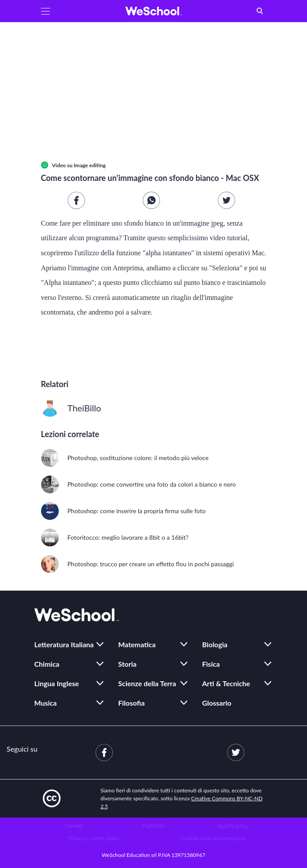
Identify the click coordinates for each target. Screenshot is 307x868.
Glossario (217, 703)
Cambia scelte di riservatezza (213, 838)
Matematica (137, 644)
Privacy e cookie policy (94, 838)
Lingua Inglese (57, 683)
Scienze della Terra (147, 683)
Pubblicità (153, 826)
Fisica (211, 664)
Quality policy (233, 826)
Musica (46, 703)
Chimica (47, 664)
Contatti (74, 826)
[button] (45, 11)
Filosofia (132, 703)
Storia (128, 664)
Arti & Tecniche (226, 683)
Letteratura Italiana (64, 644)
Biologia (215, 644)
